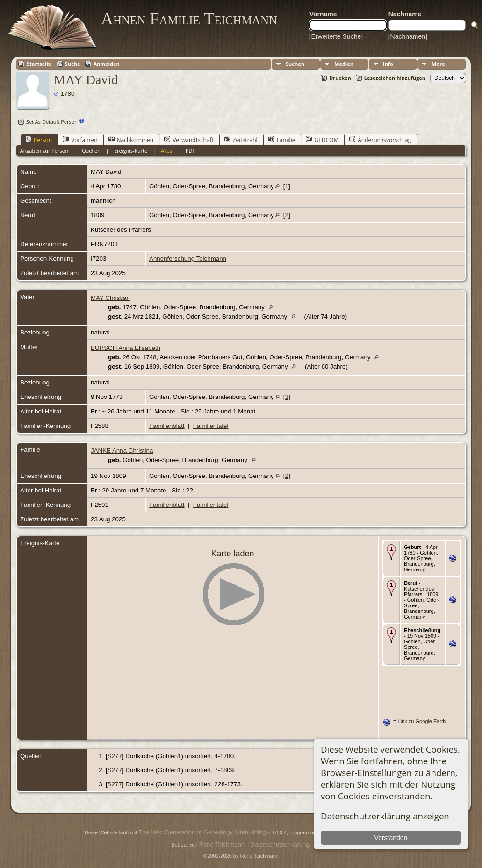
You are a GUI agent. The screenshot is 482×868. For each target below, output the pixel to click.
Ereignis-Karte (131, 151)
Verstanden (391, 838)
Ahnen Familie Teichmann (189, 19)
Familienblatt (167, 426)
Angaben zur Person (44, 151)
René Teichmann (222, 844)
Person (39, 140)
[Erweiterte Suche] (336, 36)
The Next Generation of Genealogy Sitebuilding (202, 832)
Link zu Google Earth (422, 721)
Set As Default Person (47, 122)
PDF (190, 151)
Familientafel (211, 426)
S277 (115, 756)
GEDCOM (322, 140)
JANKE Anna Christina (122, 451)
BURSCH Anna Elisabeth (126, 348)
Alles (166, 151)
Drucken (340, 78)
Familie (282, 140)
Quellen (91, 151)
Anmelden (107, 64)
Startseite (39, 64)
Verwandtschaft (189, 140)
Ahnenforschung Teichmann (188, 259)
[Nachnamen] (408, 36)
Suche (73, 64)
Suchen (295, 64)
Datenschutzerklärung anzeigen (385, 816)
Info (388, 64)
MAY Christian (110, 298)
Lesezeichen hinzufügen (395, 78)
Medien (344, 64)
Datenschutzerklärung (280, 844)
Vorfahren (80, 140)
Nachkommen (131, 140)
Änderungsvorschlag (380, 140)
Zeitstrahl (241, 140)
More (438, 64)
